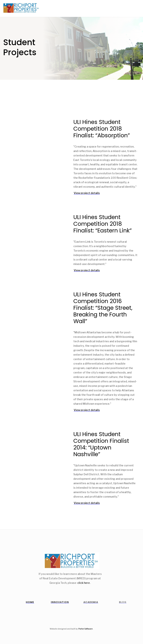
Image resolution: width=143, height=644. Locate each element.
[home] (20, 8)
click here (81, 583)
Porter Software (85, 629)
